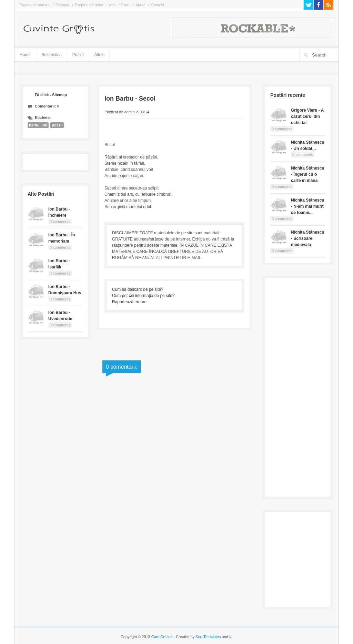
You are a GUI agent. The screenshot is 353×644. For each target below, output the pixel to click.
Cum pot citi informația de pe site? (143, 296)
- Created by (196, 637)
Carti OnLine (162, 637)
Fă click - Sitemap (51, 95)
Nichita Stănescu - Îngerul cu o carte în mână (308, 174)
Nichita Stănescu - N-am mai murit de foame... (308, 206)
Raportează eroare (129, 302)
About (140, 5)
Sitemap (62, 5)
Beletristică (52, 54)
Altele (99, 55)
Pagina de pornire (35, 5)
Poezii (78, 55)
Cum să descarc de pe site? (138, 289)
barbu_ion (38, 125)
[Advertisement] (298, 387)
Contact (158, 5)
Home (25, 55)
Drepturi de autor (89, 5)
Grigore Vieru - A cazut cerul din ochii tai (307, 116)
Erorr (125, 5)
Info (112, 5)
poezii (57, 125)
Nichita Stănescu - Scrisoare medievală (308, 238)
